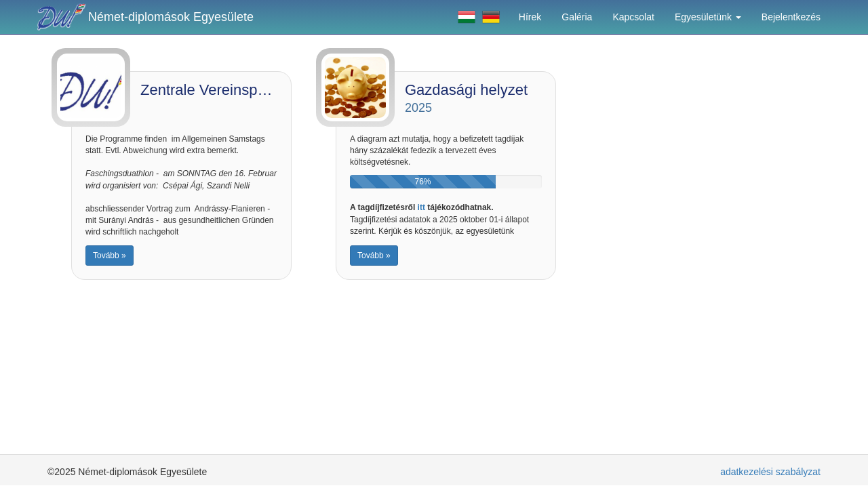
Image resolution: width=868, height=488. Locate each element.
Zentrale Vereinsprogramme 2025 (252, 90)
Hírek (530, 17)
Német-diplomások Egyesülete (171, 17)
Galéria (577, 17)
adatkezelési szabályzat (770, 472)
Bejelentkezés (791, 17)
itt (421, 207)
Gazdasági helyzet (466, 90)
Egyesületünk (708, 17)
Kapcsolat (633, 17)
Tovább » (110, 256)
